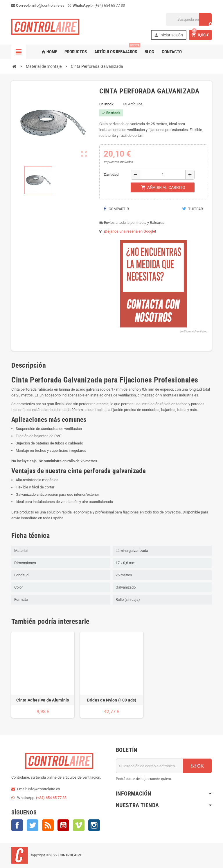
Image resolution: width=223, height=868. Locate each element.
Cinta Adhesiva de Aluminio (43, 700)
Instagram (94, 825)
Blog (149, 52)
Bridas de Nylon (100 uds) (112, 700)
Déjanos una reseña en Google (130, 231)
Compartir (116, 209)
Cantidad (111, 175)
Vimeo (79, 825)
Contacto (172, 52)
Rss (48, 825)
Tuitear (193, 209)
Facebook (17, 825)
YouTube (63, 825)
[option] (43, 675)
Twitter (33, 825)
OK (197, 766)
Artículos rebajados (117, 49)
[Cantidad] (163, 175)
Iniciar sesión (168, 35)
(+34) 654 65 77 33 (110, 5)
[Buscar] (189, 19)
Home (49, 52)
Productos (76, 52)
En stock (106, 104)
